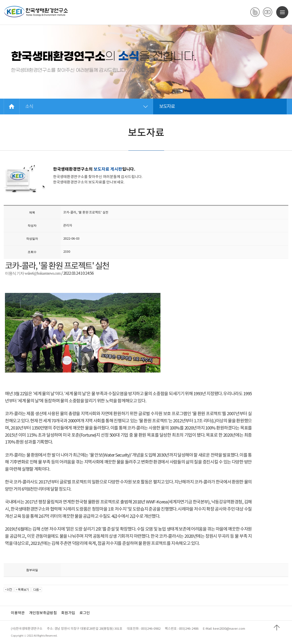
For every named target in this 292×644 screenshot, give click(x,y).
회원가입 (68, 613)
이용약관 (18, 613)
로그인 (85, 613)
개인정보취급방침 (43, 613)
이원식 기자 (15, 273)
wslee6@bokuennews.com (43, 273)
